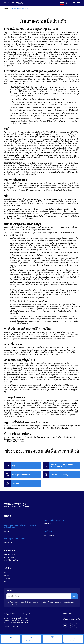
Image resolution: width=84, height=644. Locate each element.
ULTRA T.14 (48, 524)
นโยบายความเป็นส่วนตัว (71, 619)
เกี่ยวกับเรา (8, 573)
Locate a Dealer (10, 555)
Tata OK (7, 578)
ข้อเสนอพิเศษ (9, 558)
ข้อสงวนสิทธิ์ (67, 614)
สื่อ (5, 581)
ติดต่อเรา (8, 575)
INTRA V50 (8, 531)
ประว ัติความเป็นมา (12, 560)
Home (6, 9)
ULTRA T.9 (8, 543)
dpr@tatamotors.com (17, 439)
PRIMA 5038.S (49, 535)
